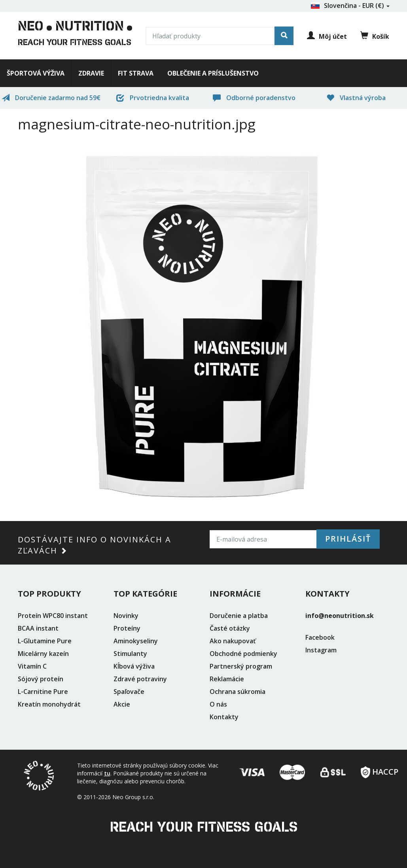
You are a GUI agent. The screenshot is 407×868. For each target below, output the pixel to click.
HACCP (380, 769)
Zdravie (91, 73)
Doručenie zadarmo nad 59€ (51, 98)
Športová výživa (36, 73)
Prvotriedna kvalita (153, 98)
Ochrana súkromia (238, 692)
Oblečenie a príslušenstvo (213, 73)
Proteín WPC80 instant (53, 616)
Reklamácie (227, 679)
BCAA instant (38, 628)
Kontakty (224, 717)
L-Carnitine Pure (43, 692)
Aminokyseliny (136, 641)
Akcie (122, 704)
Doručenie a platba (239, 616)
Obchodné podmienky (243, 654)
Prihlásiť (348, 539)
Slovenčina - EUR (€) (350, 6)
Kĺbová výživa (134, 666)
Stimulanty (130, 654)
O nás (218, 704)
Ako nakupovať (233, 641)
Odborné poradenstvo (254, 98)
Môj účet (327, 36)
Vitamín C (32, 666)
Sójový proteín (41, 679)
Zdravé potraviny (140, 679)
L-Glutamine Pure (45, 641)
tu (107, 773)
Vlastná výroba (356, 98)
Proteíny (127, 628)
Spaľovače (129, 692)
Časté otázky (230, 628)
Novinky (126, 616)
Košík (375, 36)
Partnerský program (241, 666)
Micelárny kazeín (43, 654)
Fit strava (136, 73)
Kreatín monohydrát (49, 704)
